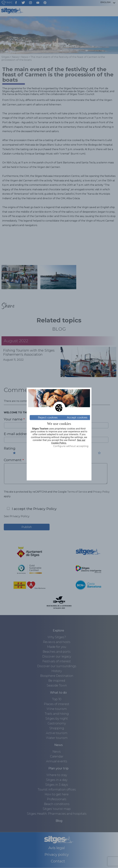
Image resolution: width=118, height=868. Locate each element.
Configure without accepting (71, 446)
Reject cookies (48, 418)
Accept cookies (77, 418)
